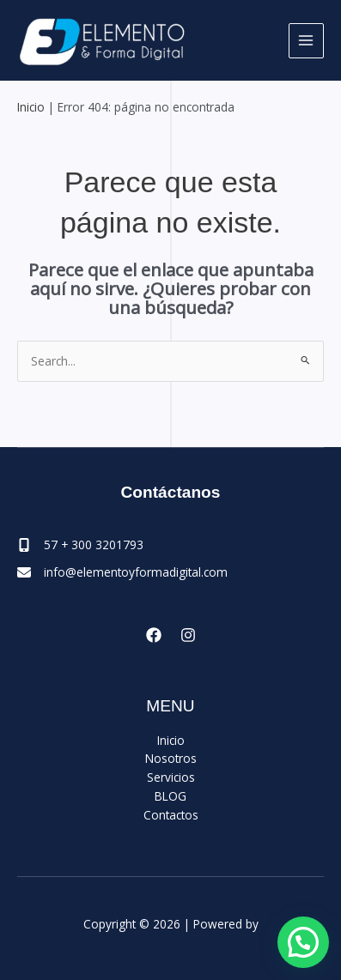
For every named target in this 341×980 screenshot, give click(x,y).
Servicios (171, 777)
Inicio (31, 107)
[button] (303, 942)
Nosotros (171, 758)
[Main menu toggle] (306, 41)
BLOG (170, 796)
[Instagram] (188, 635)
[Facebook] (154, 635)
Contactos (171, 815)
